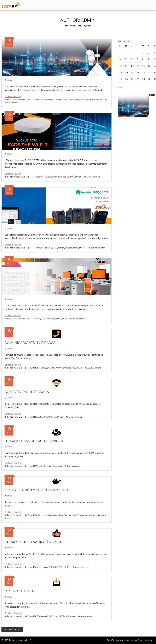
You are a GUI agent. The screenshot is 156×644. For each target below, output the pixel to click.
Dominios (38, 567)
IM (57, 368)
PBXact (68, 248)
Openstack (68, 515)
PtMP (89, 100)
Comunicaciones (68, 100)
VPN (47, 417)
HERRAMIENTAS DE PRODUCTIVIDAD (34, 441)
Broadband (49, 100)
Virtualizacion (90, 515)
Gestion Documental (54, 466)
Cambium (58, 100)
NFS (52, 616)
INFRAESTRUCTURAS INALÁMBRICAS (34, 542)
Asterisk (40, 248)
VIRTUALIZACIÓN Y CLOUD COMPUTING (36, 490)
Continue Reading (13, 96)
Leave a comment (92, 177)
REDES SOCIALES (55, 567)
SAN (67, 616)
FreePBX (47, 248)
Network (83, 100)
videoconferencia (65, 368)
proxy (56, 616)
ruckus (63, 177)
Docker (61, 515)
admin (9, 80)
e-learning (42, 368)
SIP (80, 248)
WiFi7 (72, 177)
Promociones (20, 100)
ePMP (77, 100)
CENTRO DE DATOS (20, 591)
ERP (44, 466)
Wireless (99, 100)
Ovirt (75, 515)
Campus (40, 319)
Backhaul (41, 100)
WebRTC (79, 368)
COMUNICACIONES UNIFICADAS (30, 343)
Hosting (45, 567)
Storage (72, 616)
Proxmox (81, 515)
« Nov (121, 87)
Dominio (42, 616)
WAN (51, 417)
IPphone (54, 248)
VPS (64, 567)
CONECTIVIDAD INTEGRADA (27, 392)
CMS (36, 466)
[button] (153, 95)
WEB (68, 567)
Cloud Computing (41, 515)
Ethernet (47, 319)
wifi (68, 177)
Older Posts (12, 629)
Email (49, 368)
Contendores (53, 515)
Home (67, 26)
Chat (36, 368)
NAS (48, 616)
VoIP (84, 248)
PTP (93, 100)
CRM (40, 466)
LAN (53, 319)
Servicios (19, 368)
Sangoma (75, 248)
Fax (53, 368)
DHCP (36, 616)
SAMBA (62, 616)
